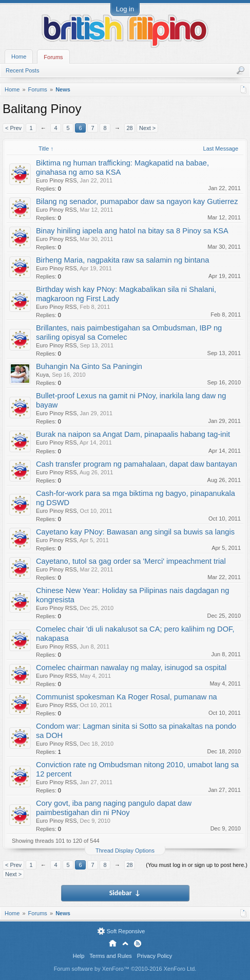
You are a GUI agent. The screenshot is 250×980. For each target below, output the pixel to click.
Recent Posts (22, 70)
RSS (138, 944)
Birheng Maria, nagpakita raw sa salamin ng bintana (122, 260)
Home (19, 57)
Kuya (42, 375)
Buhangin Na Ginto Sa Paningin (89, 366)
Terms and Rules (111, 956)
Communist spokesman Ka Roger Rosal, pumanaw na (127, 697)
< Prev (13, 128)
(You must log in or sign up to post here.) (197, 865)
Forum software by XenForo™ (125, 969)
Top (125, 944)
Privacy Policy (155, 956)
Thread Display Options (125, 850)
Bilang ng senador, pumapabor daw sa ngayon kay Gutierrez (137, 201)
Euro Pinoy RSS (56, 180)
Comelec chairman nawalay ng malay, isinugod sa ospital (131, 668)
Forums (53, 57)
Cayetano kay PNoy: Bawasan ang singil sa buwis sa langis (135, 532)
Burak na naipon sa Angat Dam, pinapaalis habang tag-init (133, 434)
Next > (147, 128)
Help (79, 956)
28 (129, 128)
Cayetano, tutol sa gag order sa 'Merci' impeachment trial (131, 561)
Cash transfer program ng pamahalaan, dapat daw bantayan (137, 464)
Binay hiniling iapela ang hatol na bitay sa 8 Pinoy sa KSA (132, 231)
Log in (125, 9)
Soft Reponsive (126, 931)
